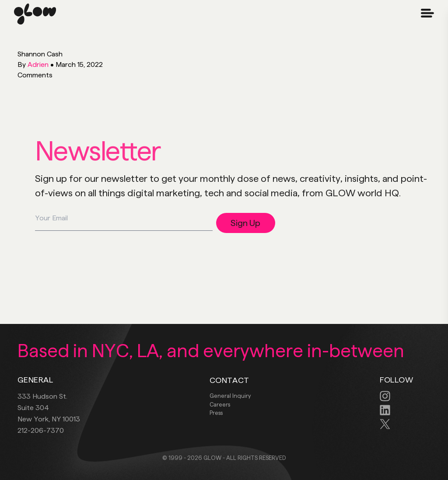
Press (216, 413)
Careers (220, 404)
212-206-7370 (41, 430)
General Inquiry (230, 396)
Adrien (38, 64)
